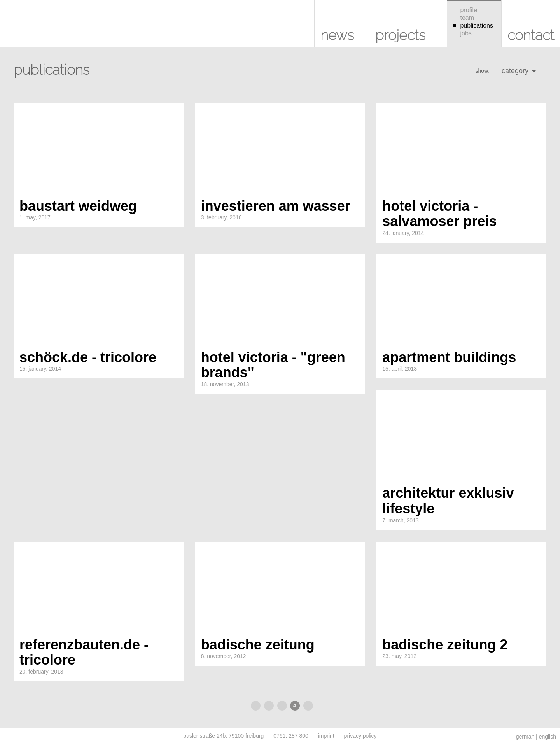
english (548, 737)
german (525, 737)
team (464, 18)
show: (482, 71)
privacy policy (360, 736)
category (519, 71)
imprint (326, 736)
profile (465, 10)
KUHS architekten (19, 27)
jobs (462, 33)
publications (473, 25)
